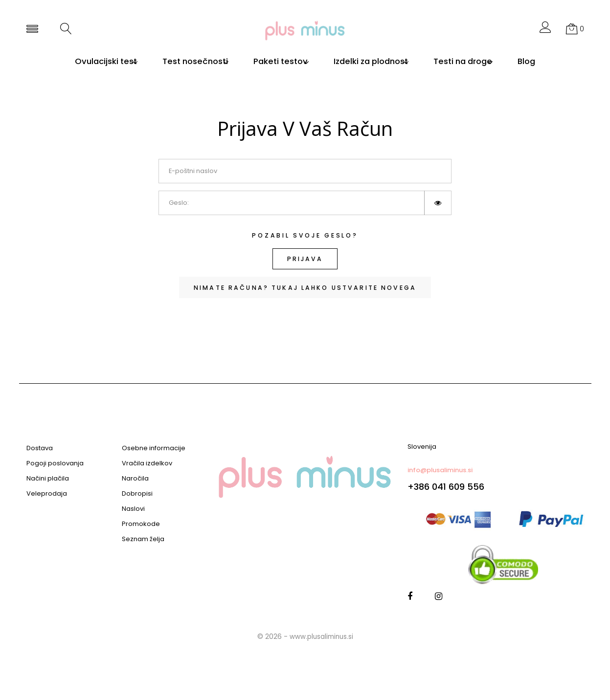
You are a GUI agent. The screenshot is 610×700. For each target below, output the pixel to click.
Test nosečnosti (182, 62)
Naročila (135, 479)
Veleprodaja (47, 494)
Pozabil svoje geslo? (305, 235)
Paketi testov (277, 62)
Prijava (305, 259)
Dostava (40, 448)
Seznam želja (143, 539)
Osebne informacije (154, 448)
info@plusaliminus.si (440, 470)
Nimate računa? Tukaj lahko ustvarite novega (305, 289)
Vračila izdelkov (147, 463)
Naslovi (133, 509)
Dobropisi (137, 494)
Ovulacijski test (84, 62)
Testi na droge (475, 62)
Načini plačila (48, 479)
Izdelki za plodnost (375, 62)
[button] (545, 30)
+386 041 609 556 (446, 487)
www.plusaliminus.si (321, 636)
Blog (548, 62)
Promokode (141, 524)
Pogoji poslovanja (55, 463)
